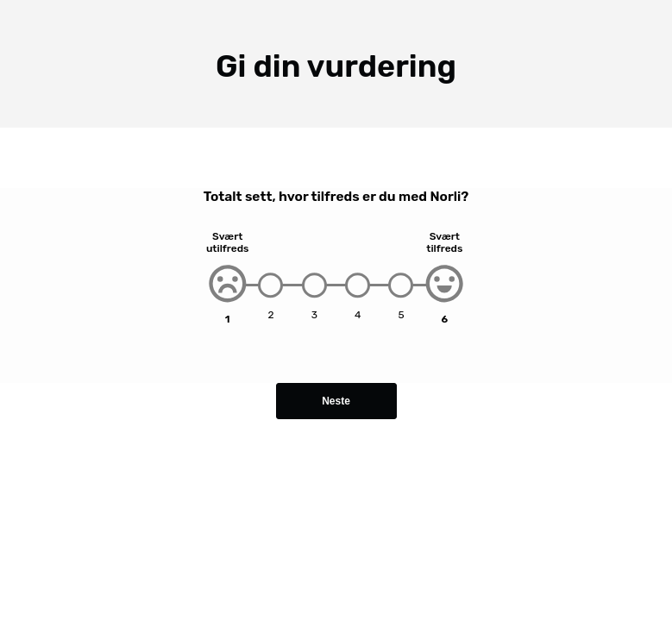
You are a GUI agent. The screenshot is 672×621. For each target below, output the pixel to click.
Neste (336, 401)
